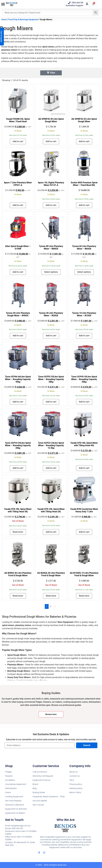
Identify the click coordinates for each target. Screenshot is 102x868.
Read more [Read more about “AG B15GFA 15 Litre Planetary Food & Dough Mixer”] (84, 596)
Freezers (9, 776)
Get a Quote (38, 805)
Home (4, 20)
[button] (3, 4)
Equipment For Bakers (15, 813)
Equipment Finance (42, 780)
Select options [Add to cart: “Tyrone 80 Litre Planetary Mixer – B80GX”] (51, 272)
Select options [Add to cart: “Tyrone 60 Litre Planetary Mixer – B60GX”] (84, 272)
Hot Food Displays (13, 801)
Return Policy (75, 792)
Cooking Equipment (14, 797)
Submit (87, 745)
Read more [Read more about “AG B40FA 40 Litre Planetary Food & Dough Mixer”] (18, 596)
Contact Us (74, 776)
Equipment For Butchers (16, 809)
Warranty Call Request (43, 776)
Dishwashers (11, 788)
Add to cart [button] (18, 142)
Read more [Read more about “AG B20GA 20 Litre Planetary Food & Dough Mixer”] (51, 596)
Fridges (8, 772)
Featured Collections (15, 805)
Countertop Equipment (16, 784)
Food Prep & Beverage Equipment (23, 20)
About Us (73, 772)
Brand (35, 784)
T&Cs (72, 780)
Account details (40, 801)
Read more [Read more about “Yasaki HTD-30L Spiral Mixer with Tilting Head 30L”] (18, 532)
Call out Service (40, 772)
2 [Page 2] (51, 606)
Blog (35, 788)
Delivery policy (76, 788)
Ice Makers (10, 780)
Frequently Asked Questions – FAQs (49, 797)
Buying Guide (39, 792)
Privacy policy (76, 784)
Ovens (8, 792)
